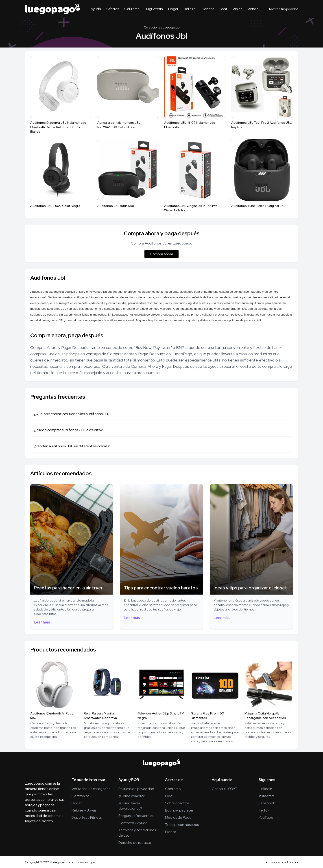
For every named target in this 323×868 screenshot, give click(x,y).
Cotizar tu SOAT (225, 789)
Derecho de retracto (135, 843)
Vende (253, 9)
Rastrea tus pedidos (284, 9)
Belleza (190, 9)
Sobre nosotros (177, 803)
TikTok (264, 810)
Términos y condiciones (281, 862)
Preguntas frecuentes (136, 816)
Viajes (237, 9)
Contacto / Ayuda (133, 823)
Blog (169, 796)
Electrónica (80, 796)
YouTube (266, 817)
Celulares (132, 9)
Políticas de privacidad (136, 789)
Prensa (171, 832)
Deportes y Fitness (87, 817)
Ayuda (96, 9)
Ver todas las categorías (91, 789)
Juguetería (154, 9)
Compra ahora (161, 254)
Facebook (267, 803)
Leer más (42, 622)
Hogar (173, 9)
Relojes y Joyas (84, 810)
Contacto (173, 789)
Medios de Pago (178, 817)
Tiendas (208, 9)
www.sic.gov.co (88, 862)
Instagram (267, 796)
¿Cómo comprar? (132, 796)
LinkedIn (265, 789)
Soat (223, 9)
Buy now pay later (179, 810)
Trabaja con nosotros (182, 825)
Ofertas (113, 9)
